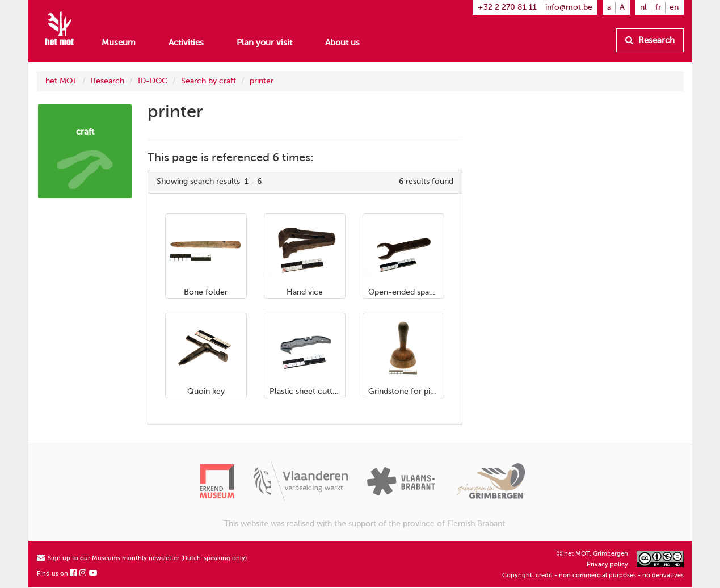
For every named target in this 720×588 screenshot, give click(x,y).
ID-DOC (153, 81)
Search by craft (209, 81)
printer (262, 81)
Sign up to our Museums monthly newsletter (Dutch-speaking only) (142, 558)
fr (658, 7)
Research (650, 40)
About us (342, 43)
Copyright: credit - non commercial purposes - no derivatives (593, 575)
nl (643, 7)
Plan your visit (264, 43)
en (674, 7)
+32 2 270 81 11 (507, 7)
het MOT (61, 81)
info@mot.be (569, 7)
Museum (119, 43)
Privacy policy (607, 564)
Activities (186, 43)
